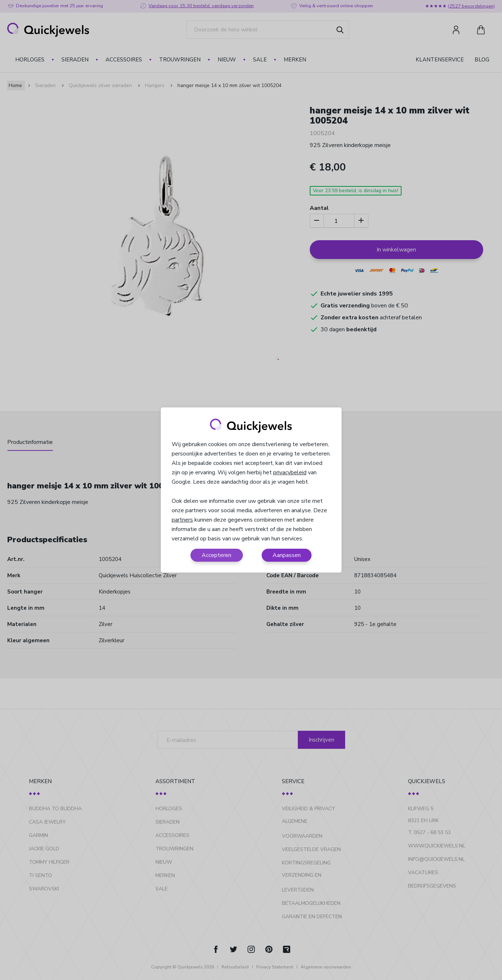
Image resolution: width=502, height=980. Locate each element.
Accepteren (216, 555)
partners (182, 520)
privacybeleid (290, 472)
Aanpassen (287, 555)
